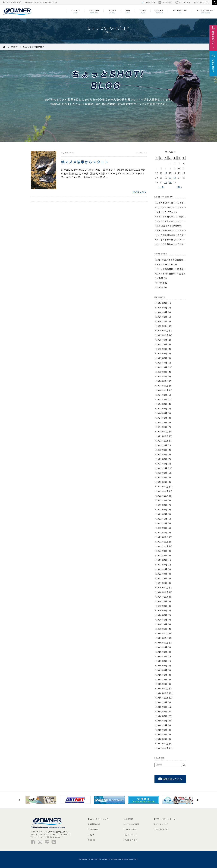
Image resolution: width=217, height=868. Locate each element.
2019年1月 (162, 684)
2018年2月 (162, 734)
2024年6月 (162, 404)
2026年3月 (162, 312)
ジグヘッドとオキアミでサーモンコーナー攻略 (179, 221)
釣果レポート (131, 835)
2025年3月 (162, 367)
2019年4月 (162, 670)
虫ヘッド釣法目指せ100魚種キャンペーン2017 (179, 269)
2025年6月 (162, 353)
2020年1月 (162, 629)
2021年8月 (162, 555)
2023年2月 (162, 477)
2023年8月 (162, 450)
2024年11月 (162, 386)
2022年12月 (162, 487)
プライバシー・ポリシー (167, 819)
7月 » (179, 187)
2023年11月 (162, 436)
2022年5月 (162, 519)
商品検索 (94, 829)
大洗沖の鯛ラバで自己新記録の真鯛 (173, 230)
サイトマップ (162, 824)
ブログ (14, 47)
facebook (165, 2)
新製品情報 (95, 824)
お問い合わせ (131, 829)
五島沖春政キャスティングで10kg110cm (176, 203)
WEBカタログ (201, 2)
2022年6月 (162, 514)
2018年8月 (162, 707)
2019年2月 (162, 679)
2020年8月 (162, 606)
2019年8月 (162, 652)
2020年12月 (162, 588)
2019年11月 (162, 638)
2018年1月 (162, 739)
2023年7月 (162, 454)
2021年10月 (162, 546)
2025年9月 (162, 340)
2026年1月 (162, 321)
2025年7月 (162, 349)
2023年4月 (162, 468)
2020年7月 (162, 610)
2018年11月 (162, 693)
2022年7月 (162, 509)
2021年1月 (162, 583)
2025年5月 (162, 358)
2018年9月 (162, 702)
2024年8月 (162, 395)
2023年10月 (162, 441)
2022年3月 (162, 528)
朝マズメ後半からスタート (85, 161)
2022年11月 (162, 491)
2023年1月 (162, 482)
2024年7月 (162, 399)
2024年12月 (162, 381)
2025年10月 (162, 335)
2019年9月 (162, 647)
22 (170, 178)
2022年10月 (162, 496)
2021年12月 (162, 537)
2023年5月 (162, 464)
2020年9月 (162, 601)
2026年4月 (162, 308)
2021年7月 (162, 560)
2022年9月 (162, 500)
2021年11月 (162, 542)
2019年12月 (162, 633)
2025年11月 (162, 331)
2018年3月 (162, 730)
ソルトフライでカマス (167, 212)
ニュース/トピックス (99, 819)
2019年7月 (162, 656)
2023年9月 (162, 445)
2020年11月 (162, 592)
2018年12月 (162, 688)
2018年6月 (162, 716)
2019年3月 (162, 675)
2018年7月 (162, 711)
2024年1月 (162, 427)
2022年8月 (162, 505)
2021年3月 (162, 578)
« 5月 (161, 187)
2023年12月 (162, 431)
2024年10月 (162, 390)
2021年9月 (162, 551)
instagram (183, 2)
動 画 (92, 835)
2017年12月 (162, 744)
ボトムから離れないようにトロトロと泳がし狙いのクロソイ (185, 244)
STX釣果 (160, 283)
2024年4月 (162, 413)
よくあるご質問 (132, 824)
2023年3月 (162, 473)
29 (170, 182)
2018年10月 (162, 698)
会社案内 (129, 819)
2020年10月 (162, 597)
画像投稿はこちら (170, 779)
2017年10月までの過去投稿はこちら (174, 260)
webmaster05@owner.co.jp (41, 2)
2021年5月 (162, 569)
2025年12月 (162, 326)
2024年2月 (162, 422)
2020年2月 (162, 624)
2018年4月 (162, 725)
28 (166, 182)
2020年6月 (162, 615)
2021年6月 (162, 565)
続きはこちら (140, 192)
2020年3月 (162, 620)
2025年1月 (162, 376)
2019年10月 (162, 643)
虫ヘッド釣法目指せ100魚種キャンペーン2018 (179, 274)
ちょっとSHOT (68, 153)
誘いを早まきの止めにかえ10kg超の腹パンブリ (179, 240)
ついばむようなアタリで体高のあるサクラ (177, 207)
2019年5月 (162, 666)
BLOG (93, 840)
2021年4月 (162, 574)
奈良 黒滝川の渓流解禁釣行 (169, 226)
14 (166, 173)
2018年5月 (162, 721)
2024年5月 (162, 409)
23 (175, 178)
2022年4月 (162, 523)
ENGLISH (151, 2)
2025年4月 (162, 363)
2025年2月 (162, 372)
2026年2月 (162, 317)
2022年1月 (162, 532)
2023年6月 (162, 459)
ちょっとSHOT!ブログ (34, 47)
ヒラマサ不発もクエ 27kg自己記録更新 (175, 217)
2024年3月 (162, 418)
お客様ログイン (163, 829)
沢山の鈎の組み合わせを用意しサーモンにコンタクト (182, 235)
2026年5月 (162, 303)
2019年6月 (162, 661)
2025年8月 (162, 344)
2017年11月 (162, 748)
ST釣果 (160, 278)
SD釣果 (160, 287)
